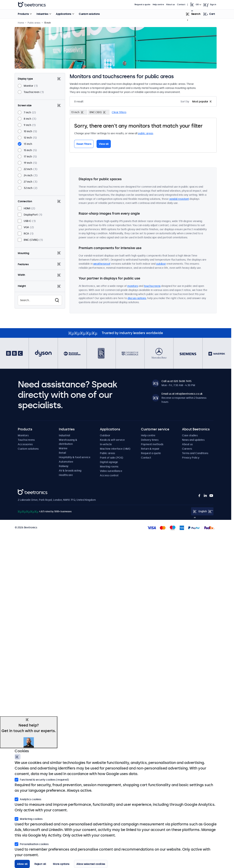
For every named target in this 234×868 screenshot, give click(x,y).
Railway (64, 466)
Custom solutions (89, 14)
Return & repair (150, 449)
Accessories (25, 444)
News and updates (193, 440)
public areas (145, 133)
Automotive (66, 462)
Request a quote (142, 5)
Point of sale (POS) (112, 458)
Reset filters (84, 144)
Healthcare (66, 475)
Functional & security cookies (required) (42, 779)
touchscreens (152, 286)
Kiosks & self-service (112, 440)
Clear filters (119, 112)
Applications (63, 14)
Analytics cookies (28, 799)
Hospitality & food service (75, 457)
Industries (42, 14)
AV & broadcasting (70, 471)
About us (170, 5)
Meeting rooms (109, 467)
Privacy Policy (191, 458)
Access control (109, 475)
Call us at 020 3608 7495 (176, 381)
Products (23, 14)
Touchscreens (26, 440)
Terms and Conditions (195, 453)
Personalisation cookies (32, 844)
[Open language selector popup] (195, 5)
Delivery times (150, 440)
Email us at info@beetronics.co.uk (182, 394)
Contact (181, 5)
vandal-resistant (179, 199)
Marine (63, 448)
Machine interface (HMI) (115, 449)
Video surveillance (111, 471)
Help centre (158, 5)
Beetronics (24, 491)
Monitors (23, 435)
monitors (133, 286)
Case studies (190, 435)
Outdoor (105, 435)
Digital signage (109, 462)
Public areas (107, 453)
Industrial (64, 435)
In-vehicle (106, 444)
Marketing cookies (29, 819)
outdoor (161, 264)
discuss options (137, 298)
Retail (62, 453)
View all (104, 144)
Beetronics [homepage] (32, 5)
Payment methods (152, 444)
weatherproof (102, 264)
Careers (187, 449)
